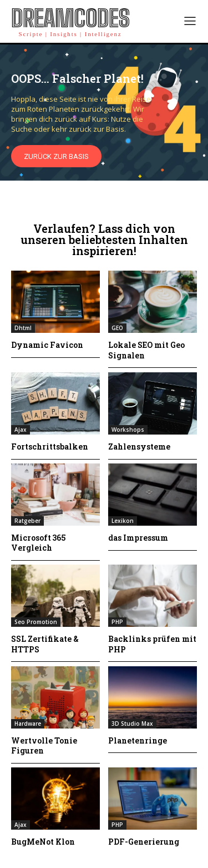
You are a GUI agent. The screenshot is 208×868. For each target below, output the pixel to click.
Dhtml (23, 328)
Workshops (128, 430)
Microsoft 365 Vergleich (38, 543)
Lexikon (123, 521)
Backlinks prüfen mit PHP (152, 644)
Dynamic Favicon (47, 345)
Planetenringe (138, 740)
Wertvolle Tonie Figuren (44, 745)
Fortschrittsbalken (50, 447)
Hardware (28, 724)
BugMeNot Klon (43, 842)
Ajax (21, 430)
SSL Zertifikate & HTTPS (45, 644)
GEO (117, 328)
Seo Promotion (36, 622)
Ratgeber (27, 521)
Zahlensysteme (139, 447)
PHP (117, 622)
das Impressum (138, 538)
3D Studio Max (132, 724)
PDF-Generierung (144, 842)
